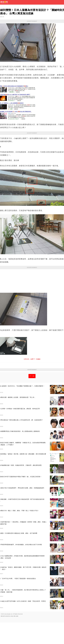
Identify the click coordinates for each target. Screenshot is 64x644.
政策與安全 (8, 638)
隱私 (15, 638)
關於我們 (3, 638)
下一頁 (32, 397)
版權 (17, 638)
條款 (12, 638)
